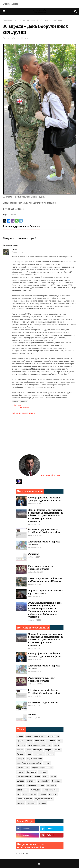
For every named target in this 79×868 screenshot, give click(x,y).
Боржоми (56, 781)
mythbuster (36, 790)
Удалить (24, 402)
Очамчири (52, 785)
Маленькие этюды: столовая (43, 702)
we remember (43, 781)
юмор (37, 777)
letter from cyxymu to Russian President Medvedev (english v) (44, 531)
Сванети (53, 794)
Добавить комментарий (23, 413)
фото (57, 745)
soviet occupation (51, 790)
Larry (14, 250)
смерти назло (23, 768)
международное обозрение (40, 745)
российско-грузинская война (29, 763)
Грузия (22, 20)
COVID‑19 (21, 745)
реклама (31, 781)
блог (25, 794)
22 (39, 864)
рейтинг (43, 772)
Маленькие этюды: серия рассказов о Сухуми (41, 568)
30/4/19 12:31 (19, 252)
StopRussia (40, 741)
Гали (42, 785)
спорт (29, 741)
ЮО (18, 794)
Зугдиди (20, 781)
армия (58, 750)
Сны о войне (22, 790)
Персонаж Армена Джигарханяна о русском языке (46, 592)
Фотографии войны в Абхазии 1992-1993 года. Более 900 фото (44, 499)
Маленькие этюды (34, 750)
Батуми (20, 754)
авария (48, 750)
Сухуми (20, 741)
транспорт (39, 754)
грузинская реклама (44, 799)
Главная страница (11, 20)
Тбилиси (51, 741)
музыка (20, 772)
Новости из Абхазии (35, 736)
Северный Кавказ (24, 799)
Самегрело (31, 772)
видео (33, 794)
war (60, 741)
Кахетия (21, 803)
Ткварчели (32, 785)
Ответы (17, 405)
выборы (20, 759)
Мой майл (33, 554)
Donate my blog (22, 853)
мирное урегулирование (42, 768)
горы (29, 754)
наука (47, 763)
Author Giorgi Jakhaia (39, 475)
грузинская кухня (35, 759)
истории (42, 803)
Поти (45, 777)
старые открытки (24, 777)
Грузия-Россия (53, 736)
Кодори (43, 794)
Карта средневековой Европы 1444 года (44, 543)
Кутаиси (21, 785)
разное (20, 750)
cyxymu (8, 38)
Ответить (16, 402)
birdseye (50, 754)
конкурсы (31, 803)
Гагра (53, 777)
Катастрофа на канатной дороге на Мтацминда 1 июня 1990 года (45, 580)
